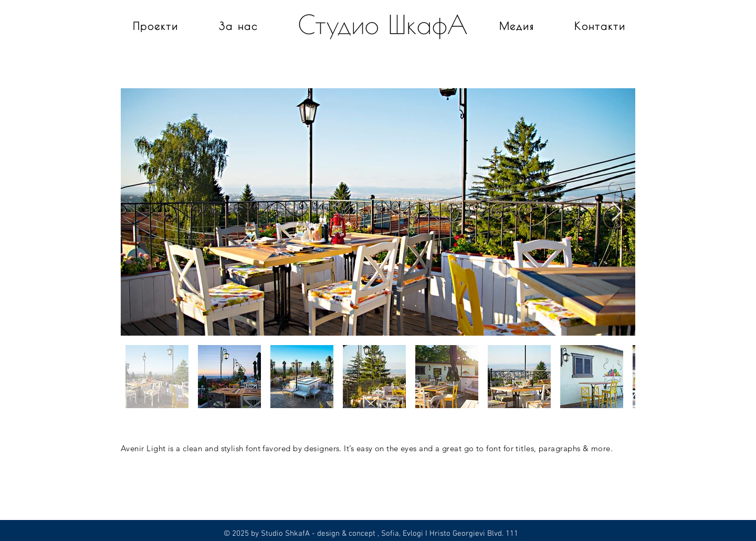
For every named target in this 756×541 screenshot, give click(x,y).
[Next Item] (617, 212)
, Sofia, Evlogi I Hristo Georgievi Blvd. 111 (447, 534)
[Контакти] (601, 26)
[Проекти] (157, 26)
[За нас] (239, 26)
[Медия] (518, 26)
